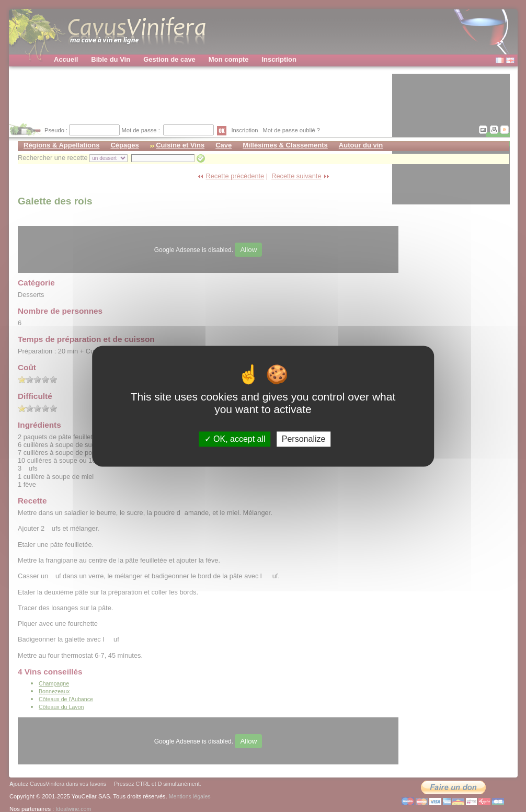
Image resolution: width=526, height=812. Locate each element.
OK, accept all (235, 439)
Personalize (304, 439)
